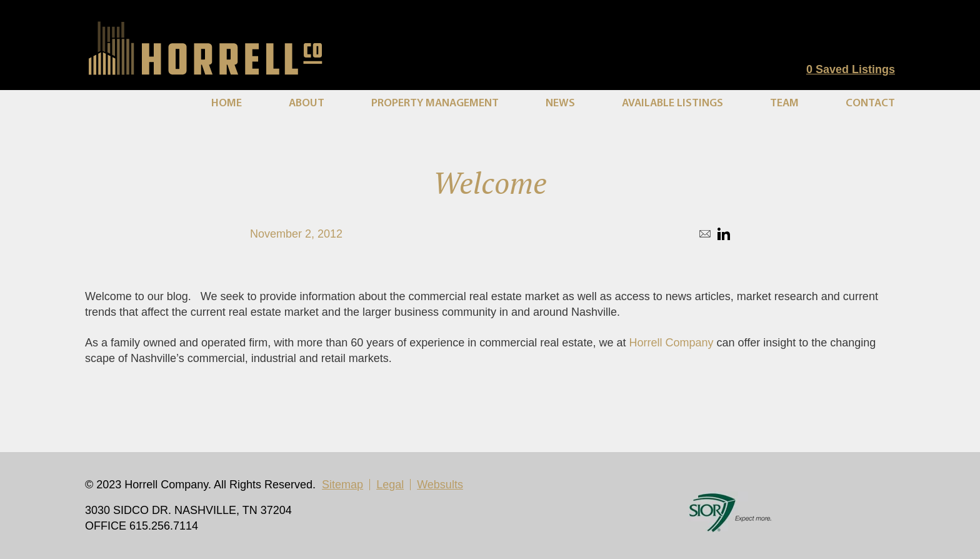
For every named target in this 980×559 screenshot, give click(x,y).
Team (784, 103)
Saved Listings (851, 69)
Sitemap (342, 485)
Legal (390, 485)
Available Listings (672, 103)
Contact (870, 103)
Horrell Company (671, 343)
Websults (440, 485)
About (307, 103)
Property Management (435, 103)
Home (227, 103)
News (560, 103)
